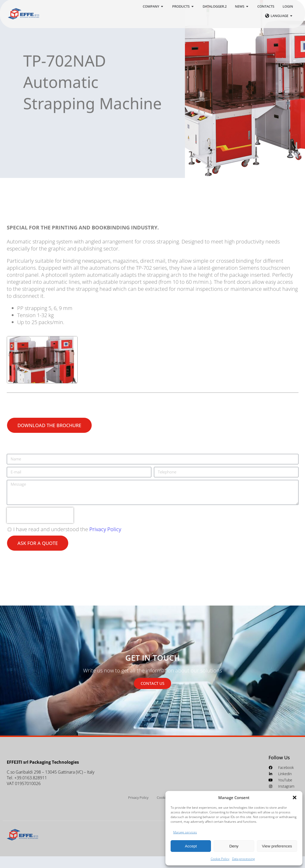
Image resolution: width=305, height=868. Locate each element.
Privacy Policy (105, 541)
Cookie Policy (220, 859)
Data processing (243, 859)
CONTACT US (152, 695)
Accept (191, 846)
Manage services (185, 832)
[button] (295, 798)
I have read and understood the (67, 541)
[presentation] (40, 527)
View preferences (277, 846)
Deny (234, 846)
